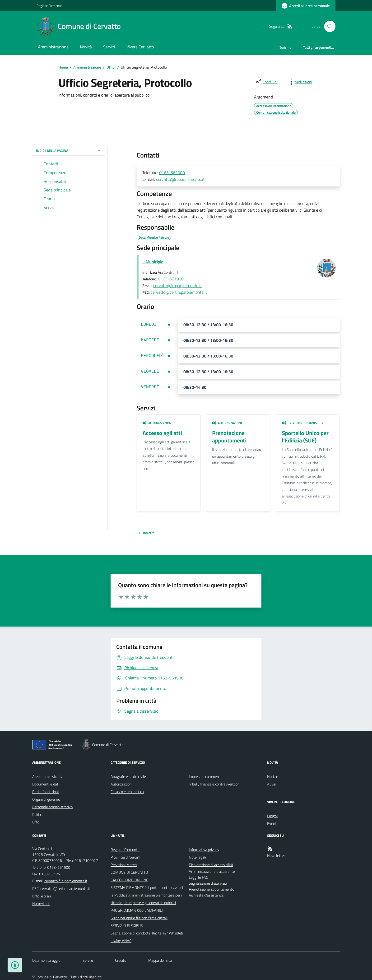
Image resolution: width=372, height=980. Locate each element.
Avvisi (272, 784)
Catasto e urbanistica (303, 423)
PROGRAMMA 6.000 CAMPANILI (137, 910)
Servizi (109, 47)
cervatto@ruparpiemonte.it (180, 179)
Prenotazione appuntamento (212, 889)
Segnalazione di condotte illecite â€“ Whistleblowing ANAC (147, 937)
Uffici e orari (42, 896)
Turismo (286, 47)
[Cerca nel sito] (328, 26)
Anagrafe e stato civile (128, 776)
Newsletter (276, 855)
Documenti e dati (46, 784)
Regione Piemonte (49, 6)
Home (63, 67)
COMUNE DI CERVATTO (129, 872)
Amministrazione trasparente (212, 871)
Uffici (111, 67)
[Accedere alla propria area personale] (306, 6)
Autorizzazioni (158, 423)
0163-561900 (172, 173)
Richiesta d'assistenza (206, 895)
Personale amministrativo (52, 807)
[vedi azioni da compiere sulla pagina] (300, 82)
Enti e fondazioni (45, 792)
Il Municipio (153, 262)
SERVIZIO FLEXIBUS (127, 925)
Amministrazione (53, 47)
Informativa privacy (204, 850)
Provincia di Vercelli (126, 857)
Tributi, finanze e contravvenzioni (215, 784)
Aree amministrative (48, 776)
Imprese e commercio (206, 776)
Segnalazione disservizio (208, 883)
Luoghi (272, 816)
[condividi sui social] (266, 82)
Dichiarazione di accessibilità (211, 865)
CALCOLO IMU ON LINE (129, 880)
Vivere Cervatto (140, 47)
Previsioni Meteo (124, 865)
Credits (121, 960)
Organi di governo (46, 799)
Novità (86, 47)
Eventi (272, 823)
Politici (37, 814)
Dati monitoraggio (46, 960)
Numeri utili (41, 904)
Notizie (273, 776)
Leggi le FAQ (199, 877)
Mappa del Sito (160, 960)
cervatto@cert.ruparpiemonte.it (179, 292)
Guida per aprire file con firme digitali (139, 918)
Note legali (197, 857)
